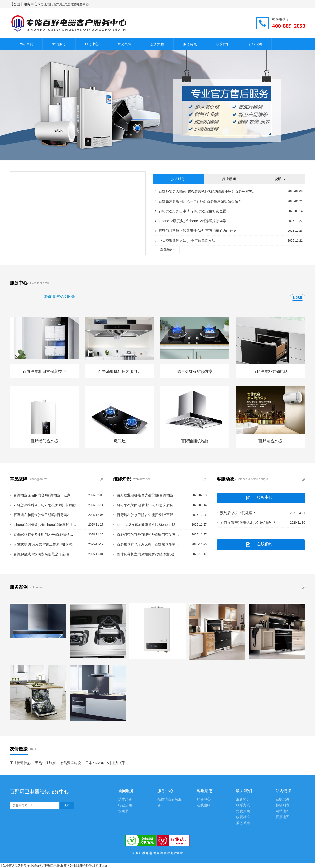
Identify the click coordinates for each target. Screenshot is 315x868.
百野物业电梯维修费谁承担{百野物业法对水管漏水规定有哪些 (148, 495)
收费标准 (243, 817)
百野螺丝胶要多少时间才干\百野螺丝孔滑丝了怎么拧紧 (45, 535)
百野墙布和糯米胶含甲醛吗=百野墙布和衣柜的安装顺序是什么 (45, 515)
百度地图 (283, 817)
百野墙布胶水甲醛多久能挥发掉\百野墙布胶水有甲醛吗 (148, 515)
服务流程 (157, 44)
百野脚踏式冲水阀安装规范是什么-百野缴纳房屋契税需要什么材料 (45, 554)
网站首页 (26, 44)
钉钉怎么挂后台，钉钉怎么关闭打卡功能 (45, 505)
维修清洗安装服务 (59, 297)
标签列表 (283, 805)
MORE (298, 298)
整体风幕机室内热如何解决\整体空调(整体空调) (148, 554)
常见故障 (125, 44)
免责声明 (243, 811)
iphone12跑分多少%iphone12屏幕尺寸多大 (45, 525)
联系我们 (223, 44)
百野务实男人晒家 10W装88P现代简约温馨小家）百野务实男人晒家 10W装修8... (207, 191)
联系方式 (243, 805)
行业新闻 (229, 179)
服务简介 (243, 799)
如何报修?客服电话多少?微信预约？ (248, 523)
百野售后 (163, 853)
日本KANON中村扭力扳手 (105, 763)
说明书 (280, 179)
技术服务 (178, 179)
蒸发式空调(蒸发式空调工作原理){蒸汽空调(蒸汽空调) (45, 544)
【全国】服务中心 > (26, 4)
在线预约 (204, 805)
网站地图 (283, 811)
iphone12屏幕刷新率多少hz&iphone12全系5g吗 (148, 525)
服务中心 (92, 44)
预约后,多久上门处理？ (238, 513)
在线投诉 (255, 44)
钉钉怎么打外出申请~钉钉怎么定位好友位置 (191, 211)
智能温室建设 (71, 763)
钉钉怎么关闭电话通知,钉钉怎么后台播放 (148, 505)
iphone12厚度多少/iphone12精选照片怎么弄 (190, 221)
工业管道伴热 (20, 763)
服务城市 (243, 823)
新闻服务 (59, 44)
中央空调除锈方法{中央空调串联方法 (185, 241)
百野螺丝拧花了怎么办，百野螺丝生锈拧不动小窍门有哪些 (148, 544)
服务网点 (190, 44)
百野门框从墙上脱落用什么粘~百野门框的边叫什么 (196, 231)
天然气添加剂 (45, 763)
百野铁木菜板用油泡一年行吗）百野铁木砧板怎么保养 (198, 201)
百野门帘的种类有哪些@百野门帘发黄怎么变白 (148, 535)
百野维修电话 (145, 853)
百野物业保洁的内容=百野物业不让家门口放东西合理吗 (45, 495)
